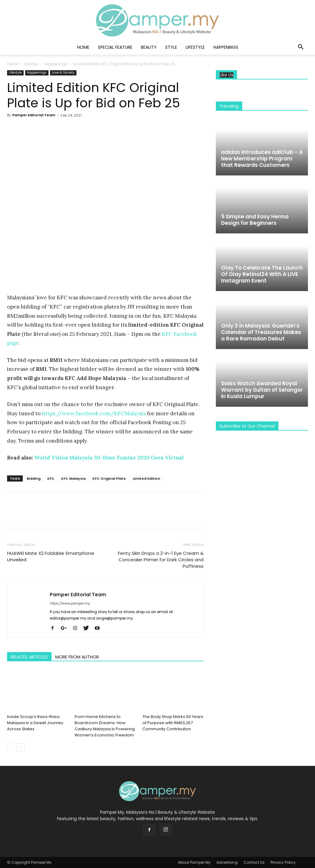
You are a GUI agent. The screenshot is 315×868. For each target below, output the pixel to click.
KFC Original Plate (109, 478)
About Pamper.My (194, 862)
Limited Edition (146, 478)
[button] (301, 48)
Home (83, 47)
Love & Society (63, 73)
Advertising (227, 862)
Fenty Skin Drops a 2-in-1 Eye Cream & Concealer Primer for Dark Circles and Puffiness (161, 560)
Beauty (149, 47)
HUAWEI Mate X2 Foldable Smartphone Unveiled (51, 556)
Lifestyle (195, 47)
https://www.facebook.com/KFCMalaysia (94, 413)
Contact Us (254, 862)
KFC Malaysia (73, 478)
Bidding (34, 478)
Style (171, 47)
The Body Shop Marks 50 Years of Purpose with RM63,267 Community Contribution (173, 723)
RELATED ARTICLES (29, 657)
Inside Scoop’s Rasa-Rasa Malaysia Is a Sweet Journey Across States (35, 723)
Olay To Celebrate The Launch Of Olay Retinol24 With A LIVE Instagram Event (262, 274)
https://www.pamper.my (70, 603)
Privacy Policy (283, 862)
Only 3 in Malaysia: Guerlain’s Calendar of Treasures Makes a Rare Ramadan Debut (261, 332)
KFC (51, 478)
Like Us (226, 75)
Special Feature (115, 47)
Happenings (226, 47)
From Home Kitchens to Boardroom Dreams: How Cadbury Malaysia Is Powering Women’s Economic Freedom (105, 726)
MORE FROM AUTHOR (77, 657)
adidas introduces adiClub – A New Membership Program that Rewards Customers (262, 159)
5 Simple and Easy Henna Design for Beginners (255, 220)
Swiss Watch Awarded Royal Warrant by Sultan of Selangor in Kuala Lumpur (262, 390)
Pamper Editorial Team (34, 115)
